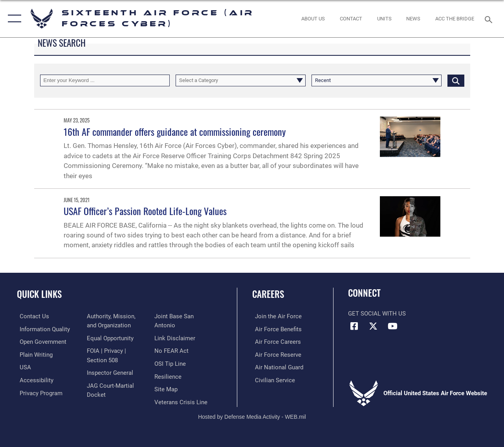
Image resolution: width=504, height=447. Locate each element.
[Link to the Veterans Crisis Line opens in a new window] (182, 400)
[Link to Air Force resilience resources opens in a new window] (169, 375)
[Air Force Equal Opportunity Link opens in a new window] (109, 338)
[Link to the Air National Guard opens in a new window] (276, 367)
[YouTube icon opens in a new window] (392, 326)
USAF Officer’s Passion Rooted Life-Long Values (145, 211)
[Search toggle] (490, 19)
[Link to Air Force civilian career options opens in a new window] (272, 379)
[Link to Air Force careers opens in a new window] (275, 341)
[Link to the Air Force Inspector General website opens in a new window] (109, 372)
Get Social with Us (377, 314)
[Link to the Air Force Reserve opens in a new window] (275, 354)
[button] (13, 19)
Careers (268, 294)
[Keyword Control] (105, 80)
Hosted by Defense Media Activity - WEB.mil (252, 415)
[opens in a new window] (42, 329)
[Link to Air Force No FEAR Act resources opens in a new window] (172, 350)
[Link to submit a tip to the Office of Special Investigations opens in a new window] (171, 363)
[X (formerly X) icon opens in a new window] (373, 326)
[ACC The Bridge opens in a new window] (455, 19)
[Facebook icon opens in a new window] (354, 326)
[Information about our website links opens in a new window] (176, 338)
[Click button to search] (456, 80)
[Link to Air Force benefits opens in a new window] (276, 329)
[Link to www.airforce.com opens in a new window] (276, 316)
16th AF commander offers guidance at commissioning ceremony (175, 131)
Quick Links (39, 294)
